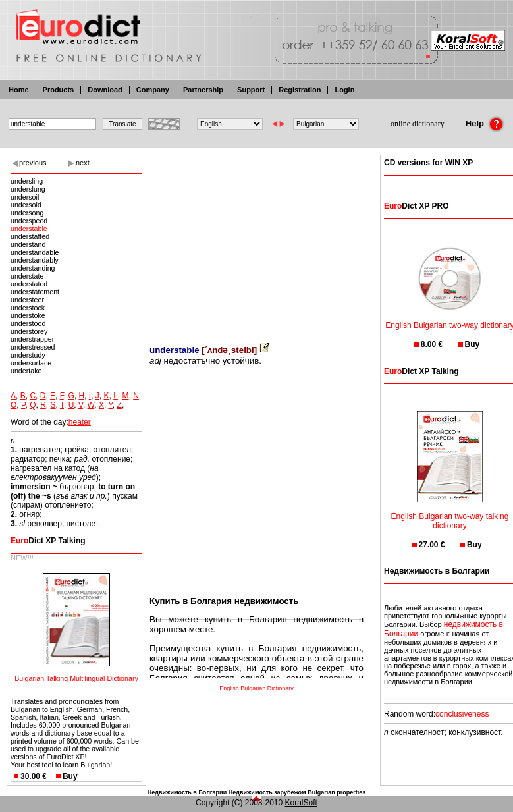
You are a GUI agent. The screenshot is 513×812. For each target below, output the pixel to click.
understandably (35, 260)
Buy (70, 776)
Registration (300, 90)
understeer (27, 300)
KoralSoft (301, 803)
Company (153, 90)
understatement (35, 292)
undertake (26, 371)
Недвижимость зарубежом (267, 792)
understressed (33, 347)
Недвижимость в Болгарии (187, 792)
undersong (27, 213)
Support (251, 90)
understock (28, 308)
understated (29, 284)
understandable (35, 252)
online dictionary (418, 124)
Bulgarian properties (337, 792)
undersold (26, 205)
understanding (33, 268)
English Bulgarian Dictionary (256, 688)
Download (105, 90)
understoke (28, 315)
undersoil (25, 197)
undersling (27, 181)
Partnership (203, 90)
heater (80, 422)
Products (59, 90)
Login (344, 90)
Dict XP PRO (416, 206)
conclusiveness (462, 714)
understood (28, 323)
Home (19, 90)
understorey (29, 331)
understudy (28, 355)
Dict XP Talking (48, 541)
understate (27, 276)
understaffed (30, 236)
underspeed (29, 221)
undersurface (31, 363)
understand (28, 244)
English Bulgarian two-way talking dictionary (450, 513)
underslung (28, 189)
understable (29, 229)
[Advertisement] (256, 240)
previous (33, 163)
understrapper (32, 339)
